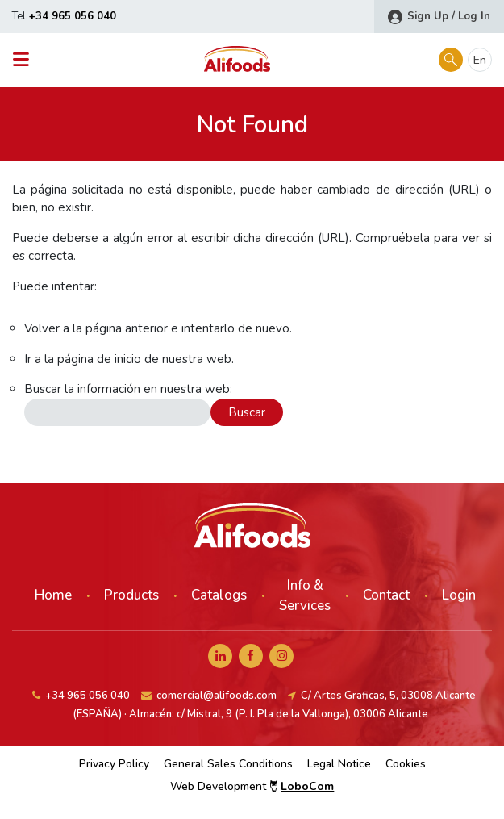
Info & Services (305, 596)
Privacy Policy (114, 764)
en (480, 60)
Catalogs (219, 595)
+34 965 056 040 (73, 16)
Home (53, 595)
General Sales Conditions (228, 764)
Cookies (406, 764)
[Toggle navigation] (25, 60)
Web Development (252, 786)
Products (131, 595)
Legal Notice (339, 764)
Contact (386, 595)
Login (459, 595)
